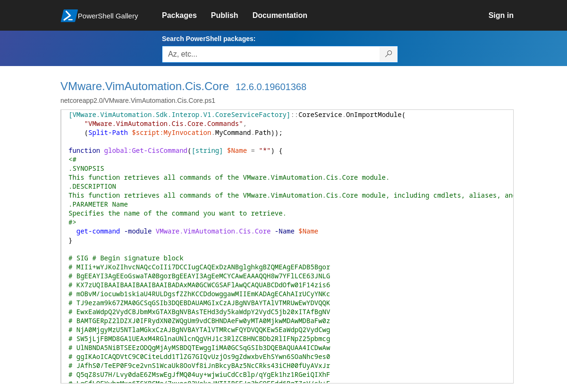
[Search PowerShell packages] (389, 54)
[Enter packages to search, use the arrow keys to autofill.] (271, 54)
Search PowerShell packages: (209, 39)
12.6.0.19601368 (271, 87)
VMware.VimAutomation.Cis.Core (145, 86)
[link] (186, 16)
